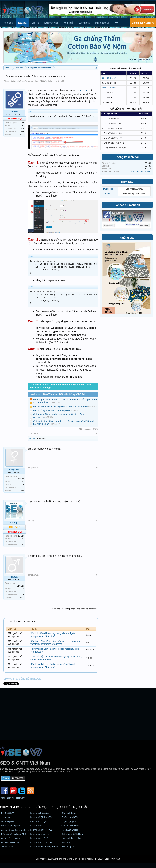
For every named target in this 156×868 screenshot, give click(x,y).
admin (54, 81)
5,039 (22, 126)
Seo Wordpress (8, 821)
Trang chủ (8, 23)
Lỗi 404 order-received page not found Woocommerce (60, 406)
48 (23, 545)
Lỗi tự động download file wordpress (52, 410)
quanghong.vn (102, 23)
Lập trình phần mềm (40, 813)
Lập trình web (37, 826)
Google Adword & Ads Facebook (15, 830)
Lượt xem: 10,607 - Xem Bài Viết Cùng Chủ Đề (57, 394)
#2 (97, 468)
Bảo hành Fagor (69, 813)
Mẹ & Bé (66, 842)
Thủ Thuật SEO (8, 813)
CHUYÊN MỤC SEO (13, 807)
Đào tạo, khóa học (70, 826)
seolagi (32, 438)
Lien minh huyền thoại (72, 838)
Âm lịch (107, 194)
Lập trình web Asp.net (40, 834)
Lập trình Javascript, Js (41, 842)
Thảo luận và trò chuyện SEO (13, 834)
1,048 (22, 539)
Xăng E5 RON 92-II (110, 88)
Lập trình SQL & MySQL (41, 817)
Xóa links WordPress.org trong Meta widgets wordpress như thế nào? (53, 635)
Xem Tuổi (69, 23)
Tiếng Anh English (70, 830)
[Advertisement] (78, 714)
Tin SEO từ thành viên (10, 838)
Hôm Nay (127, 182)
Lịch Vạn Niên (52, 23)
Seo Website (6, 817)
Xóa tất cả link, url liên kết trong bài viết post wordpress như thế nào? (52, 666)
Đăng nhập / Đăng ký (143, 23)
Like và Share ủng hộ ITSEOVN (22, 679)
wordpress (83, 91)
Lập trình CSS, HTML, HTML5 (44, 847)
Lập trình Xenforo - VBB (41, 830)
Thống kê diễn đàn (127, 157)
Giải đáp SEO (7, 847)
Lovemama (84, 23)
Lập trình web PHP (39, 838)
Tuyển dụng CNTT (70, 821)
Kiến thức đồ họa (38, 821)
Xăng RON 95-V (108, 78)
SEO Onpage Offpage (10, 826)
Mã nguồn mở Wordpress (29, 81)
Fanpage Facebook (127, 205)
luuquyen (14, 470)
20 (23, 482)
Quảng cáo (127, 238)
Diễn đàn (22, 23)
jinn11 (14, 577)
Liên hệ (35, 23)
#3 (97, 520)
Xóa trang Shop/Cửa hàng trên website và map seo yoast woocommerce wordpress (56, 643)
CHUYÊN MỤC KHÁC (75, 807)
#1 (97, 433)
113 (22, 132)
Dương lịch (108, 189)
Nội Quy (20, 798)
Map (3, 798)
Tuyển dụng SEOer (71, 817)
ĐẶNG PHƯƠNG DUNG (140, 172)
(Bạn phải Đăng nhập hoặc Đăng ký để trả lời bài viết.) (75, 609)
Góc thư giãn (68, 847)
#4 (97, 575)
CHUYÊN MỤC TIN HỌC (45, 807)
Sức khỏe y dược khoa (72, 834)
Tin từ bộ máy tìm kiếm (11, 842)
